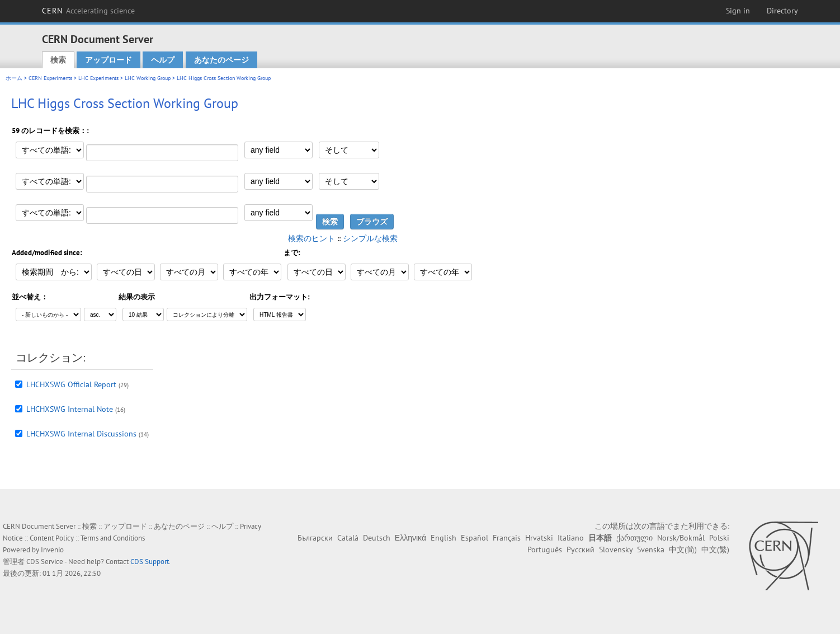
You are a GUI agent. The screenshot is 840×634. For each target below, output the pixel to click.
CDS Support (150, 562)
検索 (58, 60)
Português (545, 550)
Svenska (651, 550)
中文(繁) (715, 550)
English (443, 538)
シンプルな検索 (370, 238)
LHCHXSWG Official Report (71, 384)
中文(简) (683, 550)
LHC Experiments (98, 78)
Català (348, 538)
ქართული (634, 538)
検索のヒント (312, 238)
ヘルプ (163, 60)
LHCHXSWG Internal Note (70, 409)
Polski (719, 538)
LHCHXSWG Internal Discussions (81, 434)
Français (507, 538)
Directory (782, 11)
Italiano (571, 538)
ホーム (14, 78)
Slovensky (616, 550)
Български (315, 538)
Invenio (52, 550)
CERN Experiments (50, 78)
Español (475, 538)
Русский (581, 550)
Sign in (738, 11)
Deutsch (377, 538)
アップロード (108, 60)
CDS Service (45, 562)
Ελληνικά (410, 538)
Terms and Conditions (113, 538)
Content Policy (52, 538)
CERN (88, 11)
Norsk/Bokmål (681, 538)
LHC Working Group (148, 78)
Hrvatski (539, 538)
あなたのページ (221, 60)
